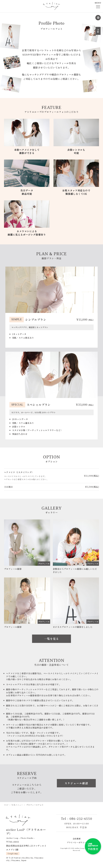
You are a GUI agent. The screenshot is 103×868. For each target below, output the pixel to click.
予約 (98, 31)
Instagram (98, 18)
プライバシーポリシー (77, 841)
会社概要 (77, 837)
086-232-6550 (81, 817)
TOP (6, 803)
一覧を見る (51, 637)
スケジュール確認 (76, 782)
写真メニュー (17, 803)
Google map (13, 852)
